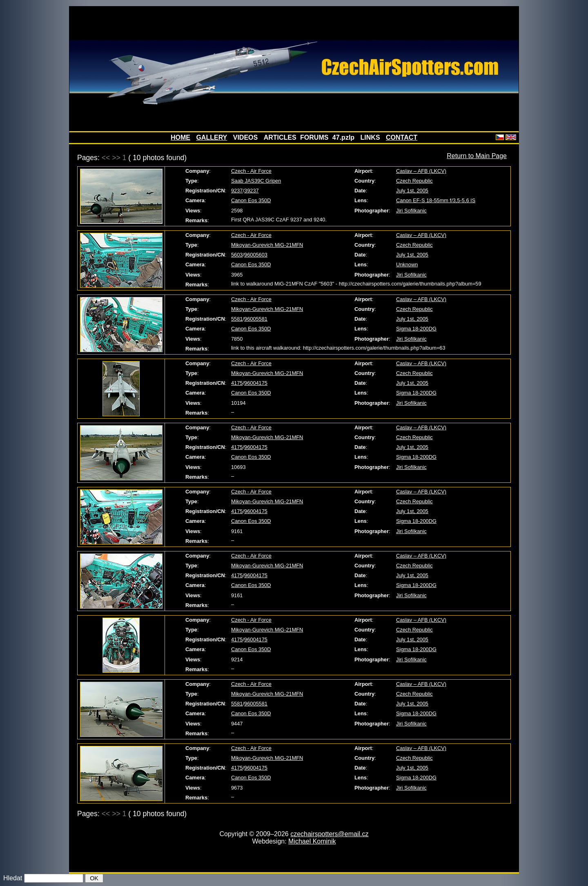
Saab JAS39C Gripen (256, 181)
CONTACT (402, 137)
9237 (237, 191)
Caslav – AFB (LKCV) (421, 171)
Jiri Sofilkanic (411, 211)
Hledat (13, 878)
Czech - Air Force (251, 171)
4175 (237, 383)
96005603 (256, 255)
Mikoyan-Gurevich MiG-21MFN (267, 245)
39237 (252, 191)
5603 (237, 255)
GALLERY (212, 137)
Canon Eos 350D (251, 200)
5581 (237, 319)
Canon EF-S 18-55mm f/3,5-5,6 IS (436, 200)
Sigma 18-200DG (416, 329)
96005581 (256, 319)
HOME (180, 137)
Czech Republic (414, 181)
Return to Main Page (477, 156)
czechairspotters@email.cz (329, 834)
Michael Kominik (312, 841)
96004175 (256, 383)
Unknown (407, 264)
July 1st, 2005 (412, 191)
